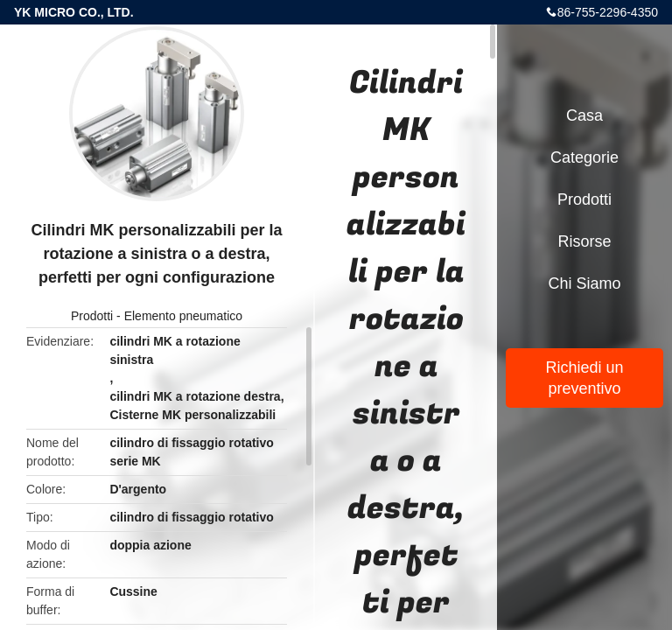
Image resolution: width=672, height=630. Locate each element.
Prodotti (92, 316)
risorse (584, 241)
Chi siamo (584, 283)
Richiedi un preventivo (584, 378)
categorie (584, 157)
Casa (584, 115)
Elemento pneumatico (183, 316)
